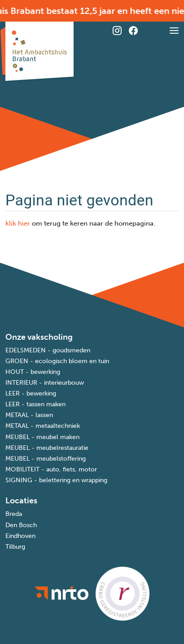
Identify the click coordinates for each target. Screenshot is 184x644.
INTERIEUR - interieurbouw (45, 383)
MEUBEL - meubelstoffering (46, 459)
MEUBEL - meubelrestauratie (47, 448)
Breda (14, 514)
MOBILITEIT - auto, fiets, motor (51, 469)
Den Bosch (21, 525)
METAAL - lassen (29, 415)
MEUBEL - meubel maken (42, 437)
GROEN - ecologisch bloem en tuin (57, 361)
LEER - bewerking (31, 393)
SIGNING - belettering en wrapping (56, 480)
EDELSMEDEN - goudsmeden (48, 350)
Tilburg (15, 547)
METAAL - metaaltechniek (43, 426)
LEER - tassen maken (35, 404)
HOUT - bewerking (33, 372)
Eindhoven (20, 536)
